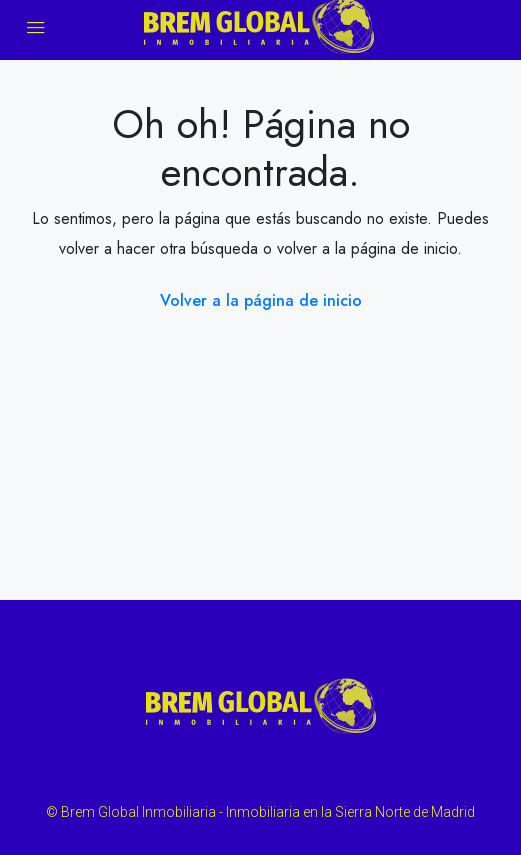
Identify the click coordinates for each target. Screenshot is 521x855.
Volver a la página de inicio (261, 300)
